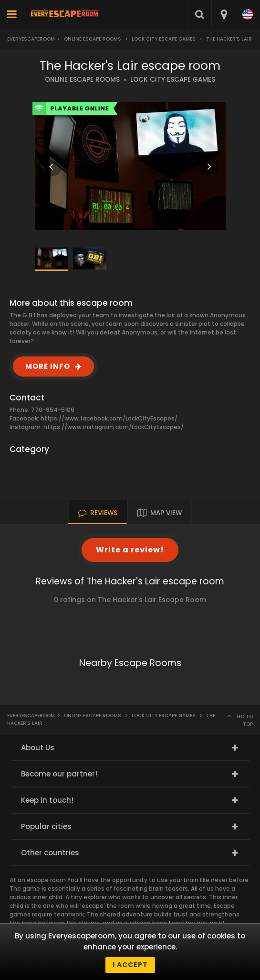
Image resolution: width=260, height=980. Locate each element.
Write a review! (130, 550)
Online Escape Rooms (93, 39)
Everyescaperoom (31, 39)
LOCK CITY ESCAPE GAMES (173, 80)
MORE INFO (48, 366)
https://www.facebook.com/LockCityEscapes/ (109, 418)
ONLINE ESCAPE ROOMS (82, 80)
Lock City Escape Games (164, 39)
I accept (130, 965)
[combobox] (224, 14)
